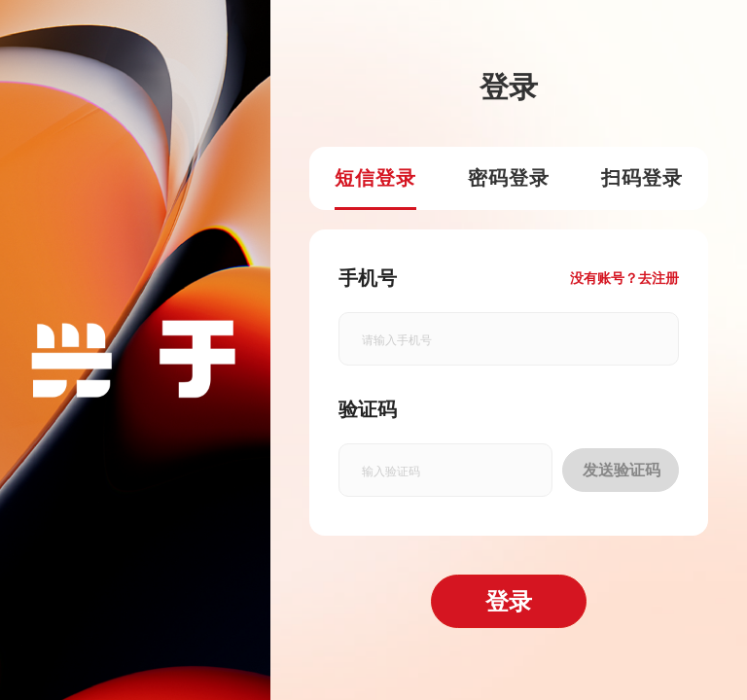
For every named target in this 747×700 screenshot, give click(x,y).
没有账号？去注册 (624, 278)
